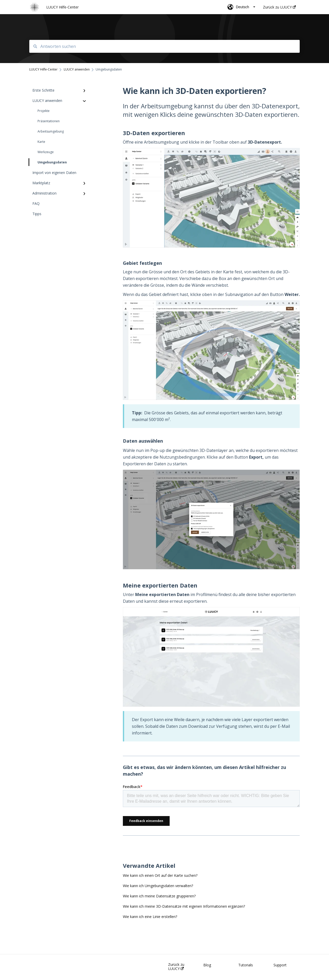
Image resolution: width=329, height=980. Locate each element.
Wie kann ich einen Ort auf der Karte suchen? (160, 875)
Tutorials (246, 965)
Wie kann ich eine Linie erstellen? (150, 917)
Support (280, 965)
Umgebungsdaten (48, 162)
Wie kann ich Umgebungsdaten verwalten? (158, 886)
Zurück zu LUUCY (176, 967)
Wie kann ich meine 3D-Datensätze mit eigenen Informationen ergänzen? (184, 906)
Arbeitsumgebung (51, 131)
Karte (41, 142)
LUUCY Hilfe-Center (62, 7)
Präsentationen (49, 121)
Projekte (44, 111)
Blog (207, 965)
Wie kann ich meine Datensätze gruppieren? (159, 896)
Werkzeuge (46, 152)
